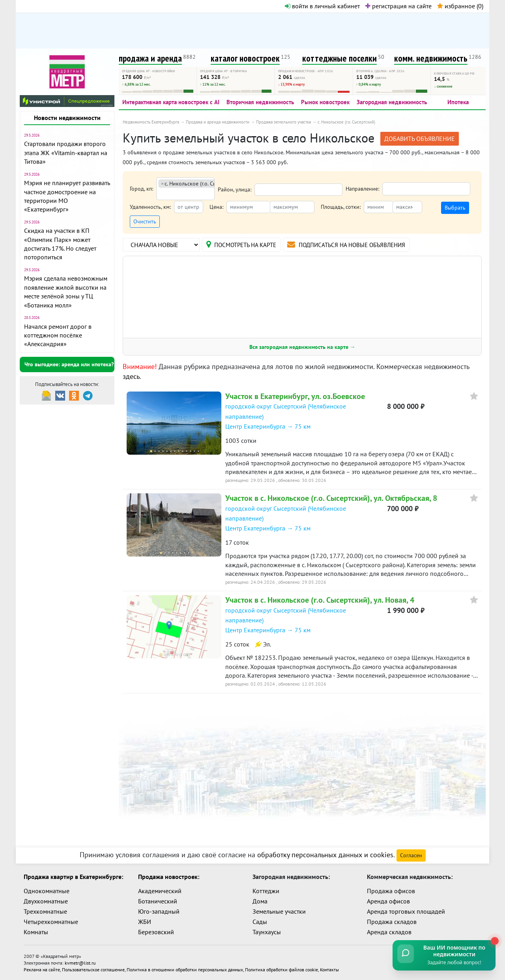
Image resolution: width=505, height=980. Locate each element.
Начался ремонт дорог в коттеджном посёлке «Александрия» (58, 335)
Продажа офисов (391, 891)
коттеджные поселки (339, 58)
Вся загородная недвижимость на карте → (302, 347)
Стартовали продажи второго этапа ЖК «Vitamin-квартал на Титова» (66, 153)
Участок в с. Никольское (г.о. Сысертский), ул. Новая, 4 (320, 600)
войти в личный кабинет (322, 6)
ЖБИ (145, 922)
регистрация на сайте (398, 6)
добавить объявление (420, 139)
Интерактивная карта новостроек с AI (171, 102)
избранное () (460, 6)
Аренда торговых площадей (406, 911)
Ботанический (158, 901)
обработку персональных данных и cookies (325, 855)
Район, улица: (235, 189)
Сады (260, 922)
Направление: (362, 189)
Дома (260, 901)
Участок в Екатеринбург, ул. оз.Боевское (295, 397)
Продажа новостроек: (169, 877)
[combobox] (185, 189)
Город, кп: (141, 189)
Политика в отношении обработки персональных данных (185, 969)
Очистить (145, 221)
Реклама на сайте (42, 969)
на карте (246, 245)
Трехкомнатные (45, 911)
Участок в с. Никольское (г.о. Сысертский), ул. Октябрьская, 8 (331, 498)
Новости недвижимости (67, 118)
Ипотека (458, 102)
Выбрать (455, 208)
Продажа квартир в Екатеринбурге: (73, 877)
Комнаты (36, 932)
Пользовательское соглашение (93, 969)
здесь (131, 377)
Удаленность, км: (150, 207)
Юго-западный (159, 911)
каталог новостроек (245, 58)
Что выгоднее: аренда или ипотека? (69, 364)
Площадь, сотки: (341, 207)
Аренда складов (389, 932)
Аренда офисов (388, 901)
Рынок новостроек (325, 102)
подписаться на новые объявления (360, 245)
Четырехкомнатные (51, 922)
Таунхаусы (267, 932)
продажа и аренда (150, 58)
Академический (160, 891)
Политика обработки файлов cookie (281, 969)
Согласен (411, 855)
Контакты (329, 969)
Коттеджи (266, 891)
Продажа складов (392, 922)
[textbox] (161, 194)
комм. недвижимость (431, 58)
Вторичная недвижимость (260, 102)
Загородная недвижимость (392, 102)
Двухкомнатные (46, 901)
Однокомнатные (47, 891)
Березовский (156, 932)
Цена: (216, 207)
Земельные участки (279, 911)
